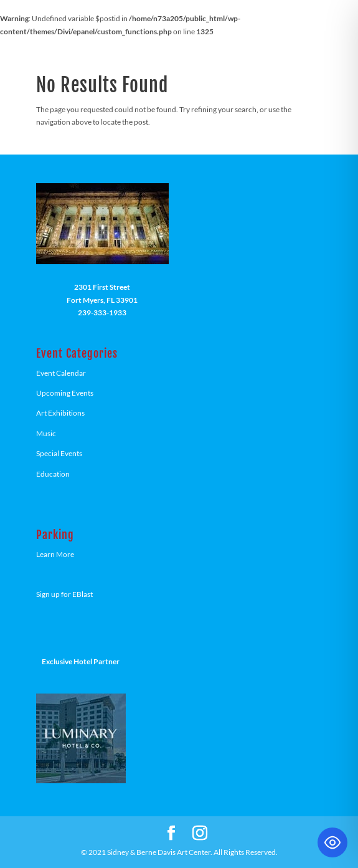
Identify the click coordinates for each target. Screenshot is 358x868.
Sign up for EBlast (64, 594)
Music (46, 433)
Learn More (55, 554)
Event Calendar (61, 373)
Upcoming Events (65, 393)
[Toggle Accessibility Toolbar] (332, 842)
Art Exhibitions (60, 413)
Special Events (59, 453)
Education (53, 474)
